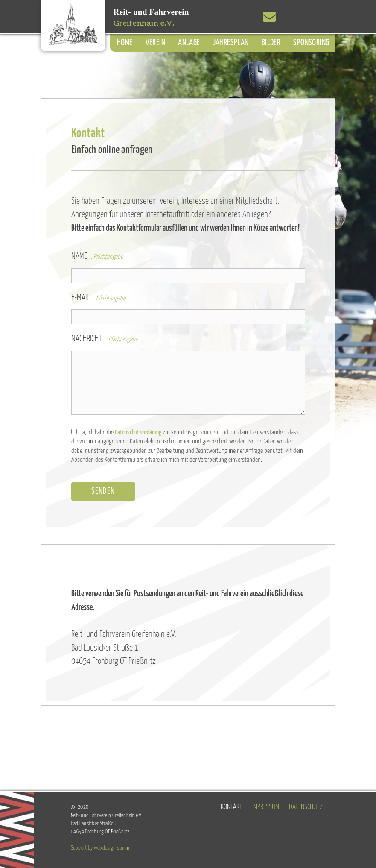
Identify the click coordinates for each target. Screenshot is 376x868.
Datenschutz (306, 807)
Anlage (189, 43)
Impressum (266, 807)
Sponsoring (311, 43)
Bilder (271, 43)
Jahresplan (231, 43)
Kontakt (232, 807)
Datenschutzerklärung (138, 433)
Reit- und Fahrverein (151, 18)
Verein (156, 43)
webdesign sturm (111, 848)
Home (125, 43)
